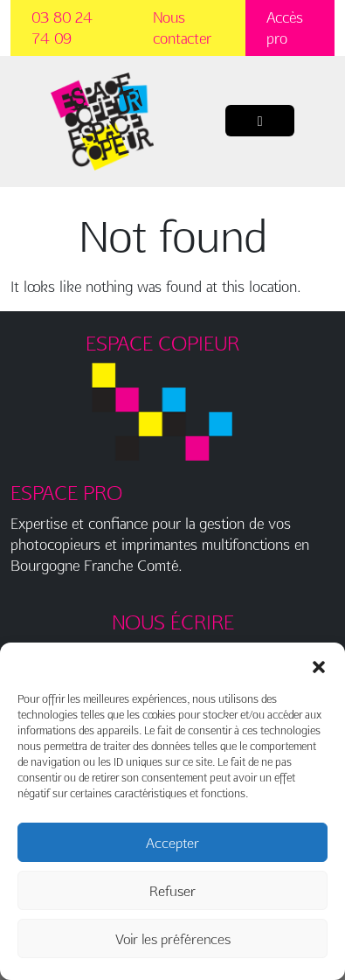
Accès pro (285, 28)
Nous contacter (182, 28)
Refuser (172, 891)
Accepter (172, 843)
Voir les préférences (173, 939)
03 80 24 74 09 (62, 28)
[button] (319, 664)
